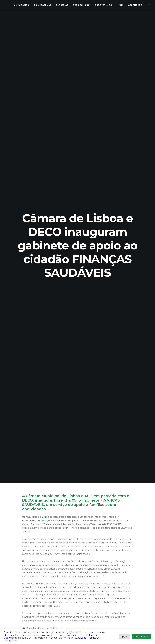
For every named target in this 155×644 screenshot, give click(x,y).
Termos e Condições (75, 638)
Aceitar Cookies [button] (142, 636)
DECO (44, 130)
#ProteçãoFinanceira (34, 264)
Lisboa (45, 127)
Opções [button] (124, 636)
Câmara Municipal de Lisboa (53, 106)
